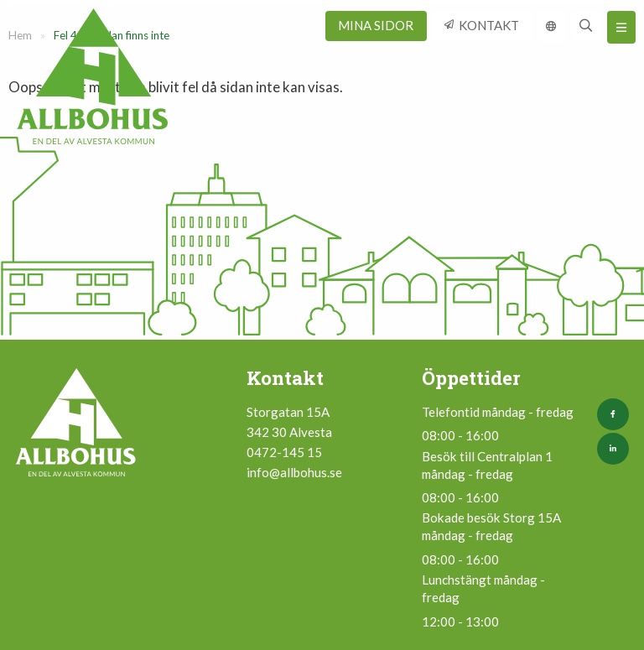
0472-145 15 (284, 452)
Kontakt (489, 25)
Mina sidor (376, 25)
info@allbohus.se (294, 472)
